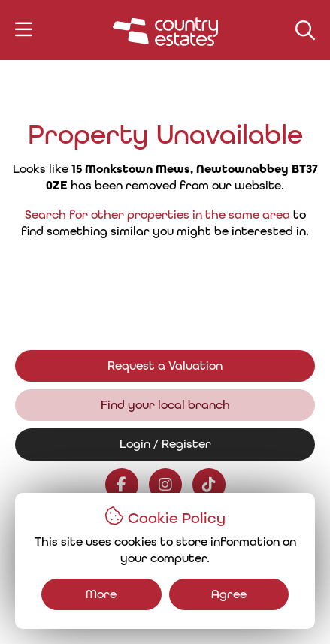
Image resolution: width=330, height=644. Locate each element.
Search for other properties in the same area (157, 215)
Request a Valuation (165, 366)
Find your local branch (165, 405)
